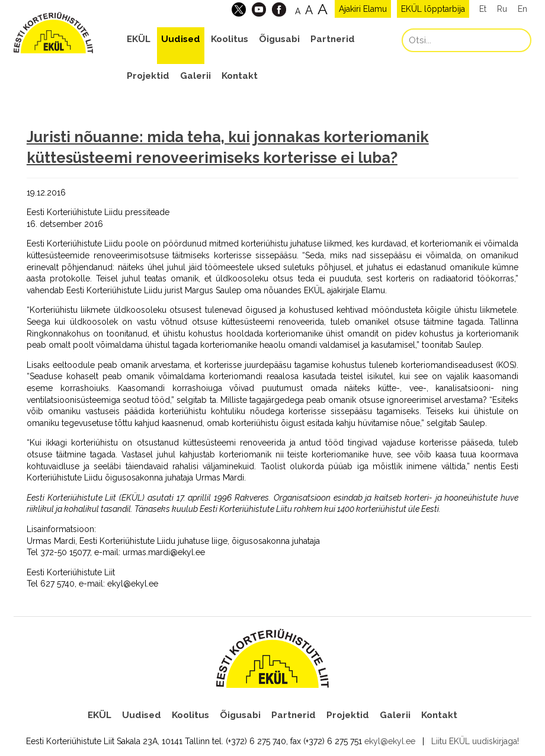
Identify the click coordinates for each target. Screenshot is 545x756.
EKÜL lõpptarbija (433, 9)
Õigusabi (279, 39)
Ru (502, 9)
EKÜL (139, 39)
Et (483, 9)
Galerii (195, 76)
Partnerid (333, 39)
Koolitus (230, 39)
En (522, 9)
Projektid (148, 76)
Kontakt (240, 76)
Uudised (181, 39)
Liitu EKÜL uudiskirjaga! (475, 741)
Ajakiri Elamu (363, 9)
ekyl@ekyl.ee (390, 741)
